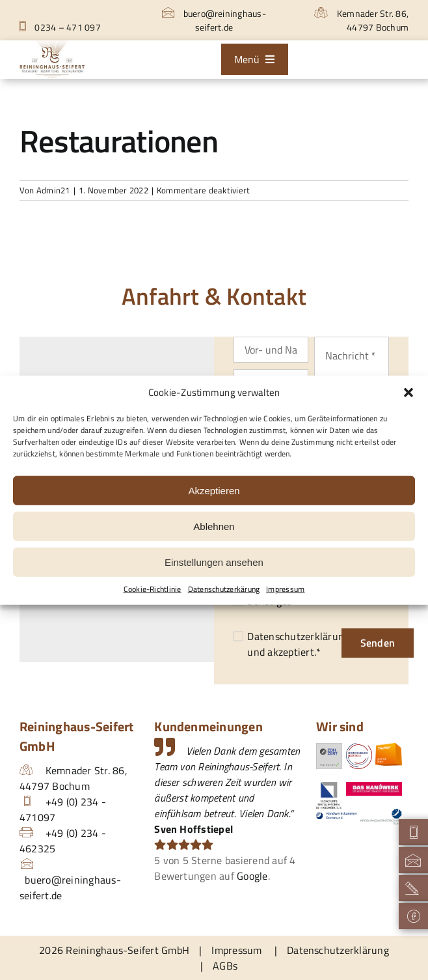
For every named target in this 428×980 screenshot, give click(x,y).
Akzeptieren (214, 490)
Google (252, 876)
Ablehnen (214, 526)
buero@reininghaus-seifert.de (214, 20)
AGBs (225, 966)
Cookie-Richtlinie (153, 589)
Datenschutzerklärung (298, 636)
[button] (408, 393)
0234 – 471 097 (60, 27)
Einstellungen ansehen (214, 562)
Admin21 (53, 190)
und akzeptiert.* (298, 644)
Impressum (285, 589)
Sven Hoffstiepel (194, 829)
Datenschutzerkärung (224, 589)
